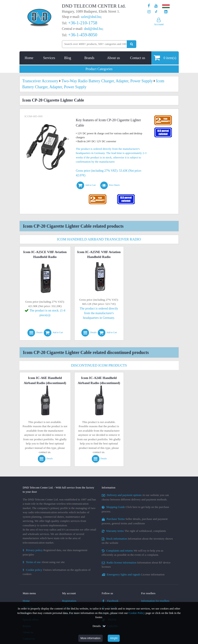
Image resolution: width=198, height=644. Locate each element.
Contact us (138, 58)
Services (49, 58)
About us (113, 58)
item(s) (165, 58)
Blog (68, 58)
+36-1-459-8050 (83, 35)
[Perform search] (132, 44)
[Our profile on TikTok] (156, 12)
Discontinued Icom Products (99, 365)
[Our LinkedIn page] (166, 12)
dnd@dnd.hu (93, 29)
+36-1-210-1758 (83, 23)
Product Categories (99, 69)
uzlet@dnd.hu (91, 17)
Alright (114, 638)
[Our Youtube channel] (156, 6)
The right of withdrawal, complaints (134, 531)
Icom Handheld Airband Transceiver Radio (99, 239)
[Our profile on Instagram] (149, 12)
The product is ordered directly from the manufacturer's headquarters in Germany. (99, 313)
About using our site (44, 562)
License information (133, 574)
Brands (89, 58)
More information (90, 638)
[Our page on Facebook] (149, 6)
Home (29, 58)
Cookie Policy (137, 613)
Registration (69, 601)
